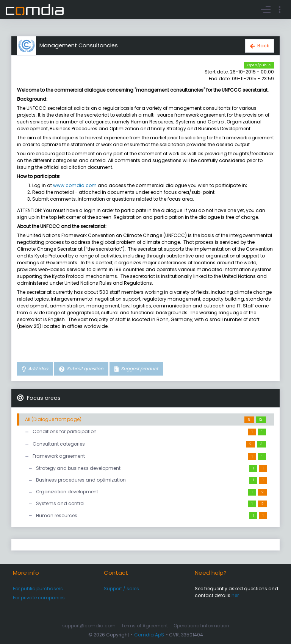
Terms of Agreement (145, 626)
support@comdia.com (89, 626)
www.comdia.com (75, 185)
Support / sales (121, 589)
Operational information (201, 626)
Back (263, 46)
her (235, 595)
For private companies (39, 598)
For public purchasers (38, 589)
